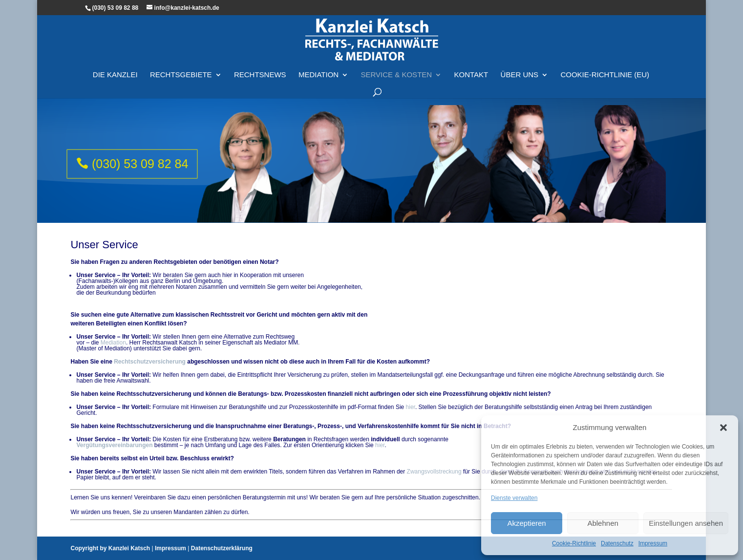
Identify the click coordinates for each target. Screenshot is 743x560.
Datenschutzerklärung (222, 548)
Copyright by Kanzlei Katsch (110, 548)
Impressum (653, 543)
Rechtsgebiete (181, 75)
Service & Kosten (397, 75)
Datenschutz (617, 543)
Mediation (318, 75)
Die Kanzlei (115, 75)
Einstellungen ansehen (686, 523)
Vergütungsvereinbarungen (114, 445)
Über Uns (520, 75)
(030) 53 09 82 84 (140, 164)
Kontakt (471, 75)
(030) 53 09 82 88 (115, 8)
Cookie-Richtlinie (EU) (605, 75)
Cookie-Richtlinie (574, 543)
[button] (723, 428)
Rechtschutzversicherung (150, 362)
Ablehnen (603, 523)
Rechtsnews (260, 75)
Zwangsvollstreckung (434, 472)
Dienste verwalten (514, 498)
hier (411, 407)
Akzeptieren (526, 523)
